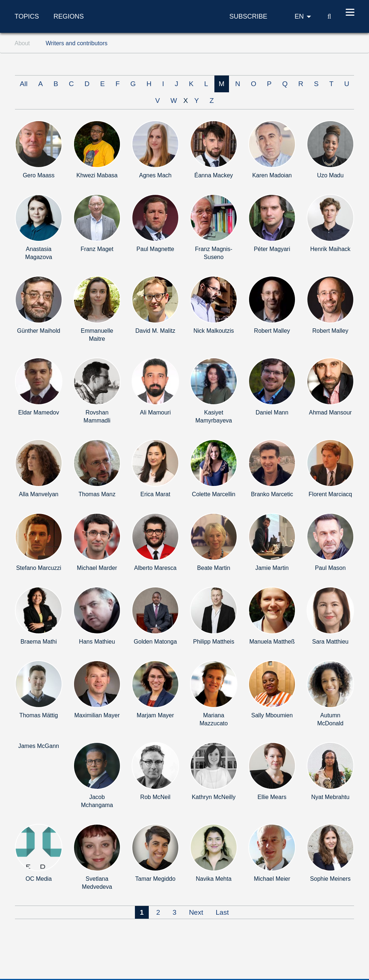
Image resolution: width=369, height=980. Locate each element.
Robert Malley (272, 331)
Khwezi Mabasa (97, 175)
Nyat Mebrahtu (330, 797)
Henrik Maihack (330, 249)
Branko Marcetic (272, 494)
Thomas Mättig (39, 715)
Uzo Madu (330, 175)
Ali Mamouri (155, 412)
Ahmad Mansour (330, 412)
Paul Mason (331, 568)
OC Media (39, 879)
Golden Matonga (155, 642)
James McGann (39, 746)
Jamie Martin (272, 568)
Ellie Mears (272, 797)
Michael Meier (272, 879)
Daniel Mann (272, 412)
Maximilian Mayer (97, 715)
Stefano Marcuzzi (39, 568)
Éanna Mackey (214, 175)
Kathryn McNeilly (214, 797)
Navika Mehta (214, 879)
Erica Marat (155, 494)
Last (222, 912)
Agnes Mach (155, 175)
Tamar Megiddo (155, 879)
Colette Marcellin (213, 494)
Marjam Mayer (155, 715)
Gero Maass (38, 175)
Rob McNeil (156, 797)
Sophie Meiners (330, 879)
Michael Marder (97, 568)
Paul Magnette (155, 249)
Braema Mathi (39, 642)
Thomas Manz (97, 494)
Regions (69, 16)
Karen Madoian (272, 175)
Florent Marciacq (330, 494)
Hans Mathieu (97, 642)
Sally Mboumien (272, 715)
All (24, 84)
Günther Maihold (39, 331)
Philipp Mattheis (213, 642)
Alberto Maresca (156, 568)
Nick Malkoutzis (213, 331)
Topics (27, 16)
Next (196, 912)
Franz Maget (97, 249)
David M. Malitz (155, 331)
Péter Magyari (272, 249)
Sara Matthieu (330, 642)
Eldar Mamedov (39, 412)
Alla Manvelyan (39, 494)
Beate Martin (214, 568)
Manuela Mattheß (272, 642)
